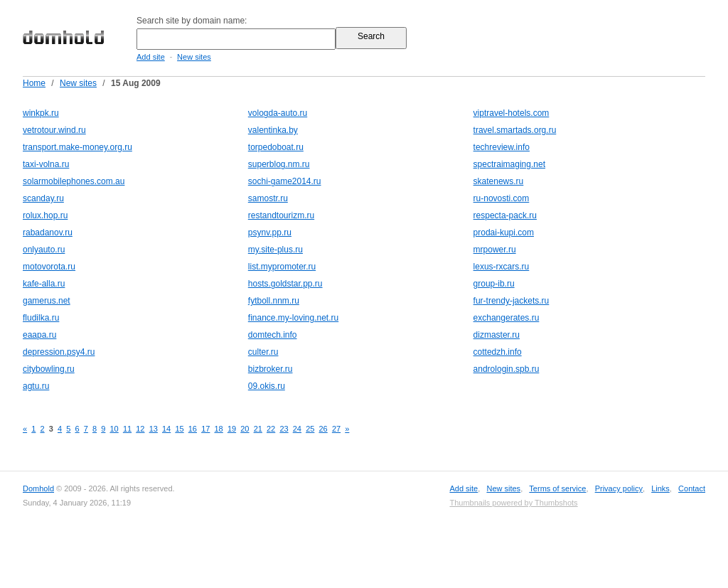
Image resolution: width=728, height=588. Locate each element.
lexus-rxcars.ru (502, 267)
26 (323, 429)
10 (114, 429)
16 (193, 429)
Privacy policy (619, 488)
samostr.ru (268, 198)
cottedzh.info (498, 352)
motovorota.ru (49, 267)
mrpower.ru (495, 250)
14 (166, 429)
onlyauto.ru (44, 250)
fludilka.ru (41, 318)
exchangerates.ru (507, 318)
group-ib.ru (494, 284)
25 (310, 429)
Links (660, 488)
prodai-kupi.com (504, 232)
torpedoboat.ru (276, 147)
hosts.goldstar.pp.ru (285, 284)
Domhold (38, 488)
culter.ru (263, 352)
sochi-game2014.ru (285, 181)
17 (205, 429)
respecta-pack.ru (505, 215)
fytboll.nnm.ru (274, 301)
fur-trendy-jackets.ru (512, 301)
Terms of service (557, 488)
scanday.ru (43, 198)
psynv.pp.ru (270, 232)
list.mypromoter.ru (282, 267)
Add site (151, 57)
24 (297, 429)
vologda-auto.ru (278, 113)
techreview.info (502, 147)
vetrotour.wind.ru (54, 130)
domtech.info (273, 335)
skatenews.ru (499, 181)
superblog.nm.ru (279, 164)
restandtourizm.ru (281, 215)
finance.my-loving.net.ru (293, 318)
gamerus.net (47, 301)
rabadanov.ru (48, 232)
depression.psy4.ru (59, 352)
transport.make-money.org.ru (77, 147)
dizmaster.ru (497, 335)
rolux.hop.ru (45, 215)
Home (34, 83)
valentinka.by (273, 130)
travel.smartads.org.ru (515, 130)
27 (336, 429)
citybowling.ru (49, 369)
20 (245, 429)
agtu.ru (36, 386)
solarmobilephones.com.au (74, 181)
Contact (692, 488)
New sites (194, 57)
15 (179, 429)
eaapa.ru (39, 335)
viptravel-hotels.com (512, 113)
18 (219, 429)
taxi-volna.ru (46, 164)
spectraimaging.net (509, 164)
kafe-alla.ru (44, 284)
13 (154, 429)
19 (232, 429)
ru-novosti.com (502, 198)
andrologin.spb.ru (507, 369)
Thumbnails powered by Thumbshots (513, 503)
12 (140, 429)
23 (284, 429)
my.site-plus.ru (275, 250)
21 (258, 429)
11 (127, 429)
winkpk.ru (41, 113)
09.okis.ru (267, 386)
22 (271, 429)
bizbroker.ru (271, 369)
